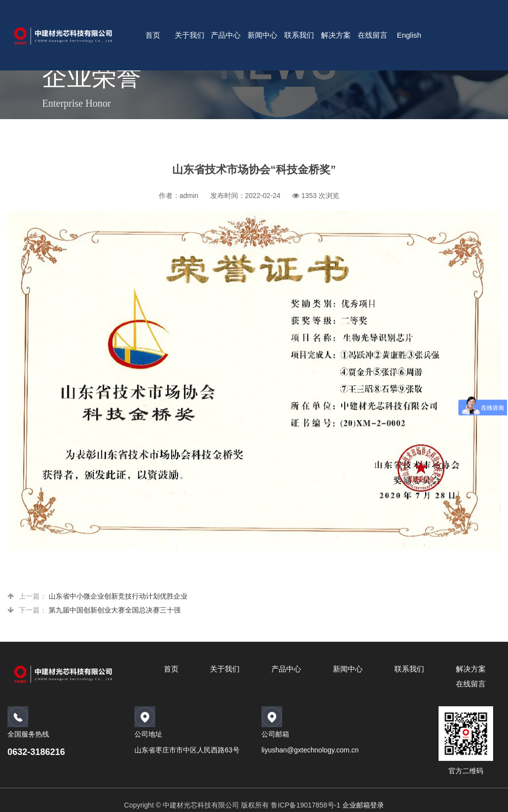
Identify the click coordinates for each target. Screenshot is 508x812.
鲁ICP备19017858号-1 (306, 805)
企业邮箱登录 (363, 805)
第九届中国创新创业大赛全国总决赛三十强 (115, 610)
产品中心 (226, 35)
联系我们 (299, 35)
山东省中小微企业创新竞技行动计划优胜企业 (118, 596)
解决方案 (336, 35)
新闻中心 (262, 35)
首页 (153, 35)
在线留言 (373, 35)
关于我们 (190, 35)
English (409, 35)
